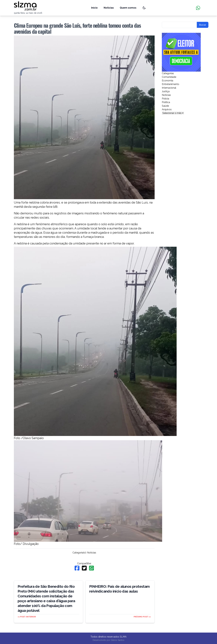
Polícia (165, 99)
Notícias (109, 8)
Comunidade (169, 77)
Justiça (166, 91)
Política (166, 102)
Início (94, 8)
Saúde (165, 106)
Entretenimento (171, 84)
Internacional (169, 88)
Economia (167, 81)
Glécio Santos (118, 640)
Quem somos (128, 8)
